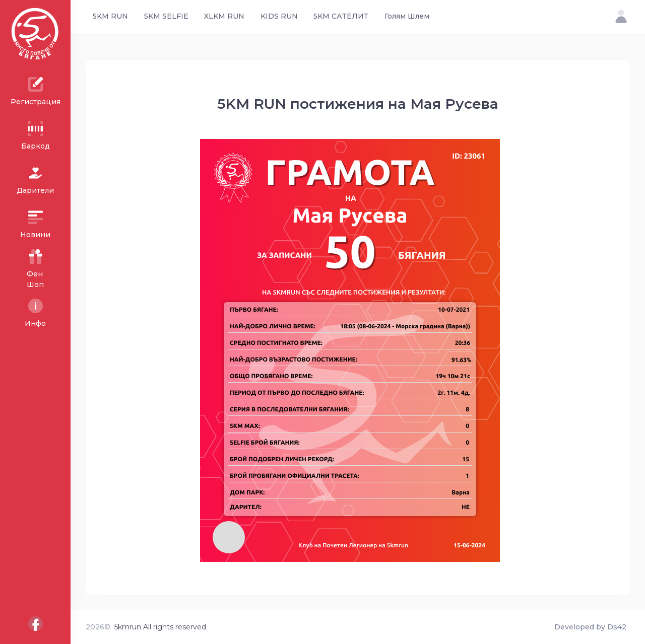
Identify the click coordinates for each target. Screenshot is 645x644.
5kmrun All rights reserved (160, 627)
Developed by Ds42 (590, 627)
